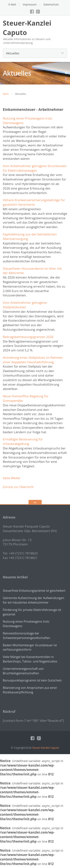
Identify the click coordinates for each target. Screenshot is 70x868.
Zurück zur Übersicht (18, 487)
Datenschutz (51, 4)
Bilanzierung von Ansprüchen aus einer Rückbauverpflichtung (30, 690)
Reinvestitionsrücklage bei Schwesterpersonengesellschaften (27, 636)
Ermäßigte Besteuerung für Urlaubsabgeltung (23, 441)
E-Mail (12, 4)
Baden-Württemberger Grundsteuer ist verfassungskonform (30, 647)
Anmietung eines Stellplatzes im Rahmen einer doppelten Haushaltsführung (33, 360)
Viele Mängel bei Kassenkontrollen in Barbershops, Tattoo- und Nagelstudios (30, 659)
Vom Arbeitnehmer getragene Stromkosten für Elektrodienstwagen (35, 168)
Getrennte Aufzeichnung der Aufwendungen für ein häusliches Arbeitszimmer (34, 600)
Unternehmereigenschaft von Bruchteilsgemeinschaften (23, 671)
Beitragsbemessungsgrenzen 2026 (28, 337)
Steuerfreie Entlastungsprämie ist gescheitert (34, 591)
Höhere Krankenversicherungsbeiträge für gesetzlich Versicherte (34, 202)
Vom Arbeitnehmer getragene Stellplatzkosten (25, 305)
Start (6, 94)
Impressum (30, 4)
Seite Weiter (12, 478)
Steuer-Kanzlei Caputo (46, 748)
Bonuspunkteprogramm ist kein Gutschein (32, 680)
